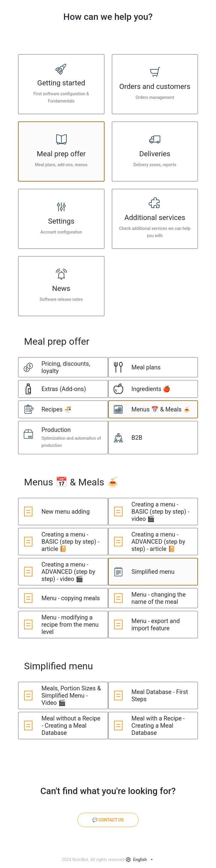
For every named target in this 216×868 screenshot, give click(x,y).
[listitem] (61, 84)
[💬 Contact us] (108, 820)
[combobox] (140, 860)
